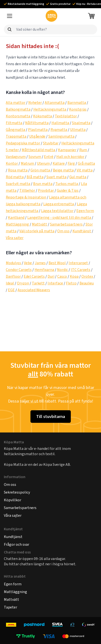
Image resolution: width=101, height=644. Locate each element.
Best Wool (57, 263)
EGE (11, 290)
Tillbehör (27, 190)
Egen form (85, 211)
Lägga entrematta (59, 204)
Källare (59, 163)
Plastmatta (38, 130)
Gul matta (78, 177)
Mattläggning (17, 224)
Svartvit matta (18, 184)
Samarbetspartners (66, 224)
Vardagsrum (16, 157)
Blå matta (35, 177)
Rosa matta (18, 170)
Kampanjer (67, 150)
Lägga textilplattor (57, 211)
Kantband (16, 217)
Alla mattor (16, 103)
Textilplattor (66, 116)
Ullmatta (78, 130)
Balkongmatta (18, 109)
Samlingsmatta (61, 136)
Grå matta (86, 163)
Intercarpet (78, 263)
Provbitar (46, 190)
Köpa (74, 276)
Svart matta (56, 177)
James (40, 263)
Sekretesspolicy (17, 492)
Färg (71, 163)
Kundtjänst (82, 231)
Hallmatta (60, 123)
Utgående (37, 136)
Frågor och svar (17, 544)
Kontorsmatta (18, 116)
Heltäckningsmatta (50, 109)
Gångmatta (15, 130)
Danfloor (13, 276)
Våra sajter (15, 238)
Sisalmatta (81, 123)
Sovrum (35, 157)
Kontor (12, 163)
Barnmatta (77, 103)
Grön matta (40, 170)
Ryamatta (59, 130)
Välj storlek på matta (37, 231)
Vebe (28, 263)
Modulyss (13, 263)
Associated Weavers (34, 290)
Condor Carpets (19, 270)
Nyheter (35, 103)
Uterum (43, 163)
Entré (49, 157)
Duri (51, 276)
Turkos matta (67, 184)
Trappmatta (16, 136)
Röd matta (15, 177)
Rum (83, 150)
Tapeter (11, 607)
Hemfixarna (44, 270)
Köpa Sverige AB (57, 464)
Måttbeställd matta (38, 150)
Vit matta (85, 170)
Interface (55, 283)
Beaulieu (87, 283)
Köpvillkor (13, 500)
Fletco (71, 283)
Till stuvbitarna (51, 417)
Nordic (62, 270)
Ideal (10, 283)
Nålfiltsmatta (37, 123)
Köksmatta (43, 116)
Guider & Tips (68, 190)
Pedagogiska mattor (23, 143)
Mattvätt (40, 224)
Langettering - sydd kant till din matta (59, 217)
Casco (62, 276)
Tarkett (38, 283)
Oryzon (23, 283)
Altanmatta (55, 103)
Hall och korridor (70, 157)
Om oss (63, 231)
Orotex (87, 276)
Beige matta (63, 170)
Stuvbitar (51, 143)
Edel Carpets (34, 276)
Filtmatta (14, 123)
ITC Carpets (81, 270)
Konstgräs (78, 109)
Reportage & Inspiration (26, 197)
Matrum (27, 163)
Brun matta (43, 184)
